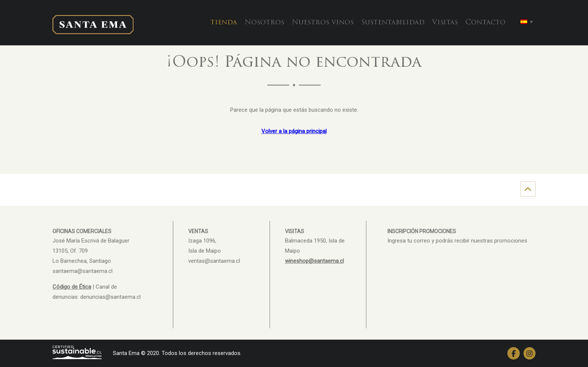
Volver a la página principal (294, 131)
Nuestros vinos (323, 23)
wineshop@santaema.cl (314, 261)
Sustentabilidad (393, 23)
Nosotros (264, 23)
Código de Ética (72, 287)
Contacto (485, 23)
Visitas (445, 23)
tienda (224, 23)
